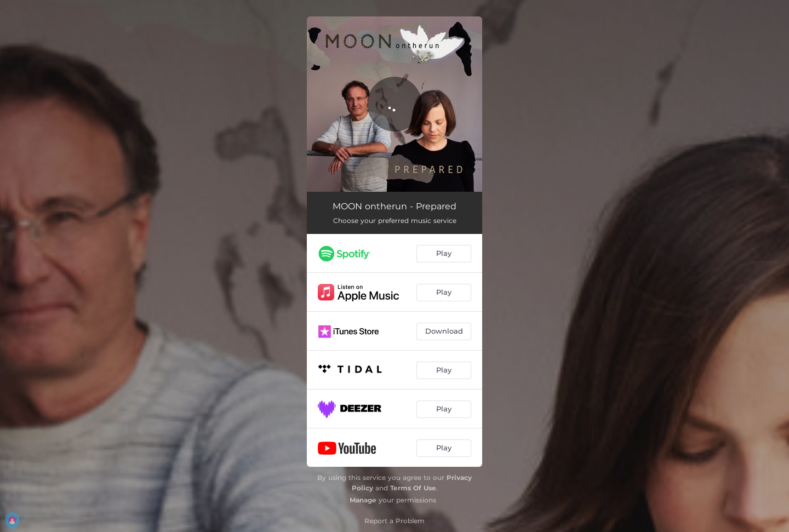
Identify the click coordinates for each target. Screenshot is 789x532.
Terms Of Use (413, 488)
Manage (363, 500)
